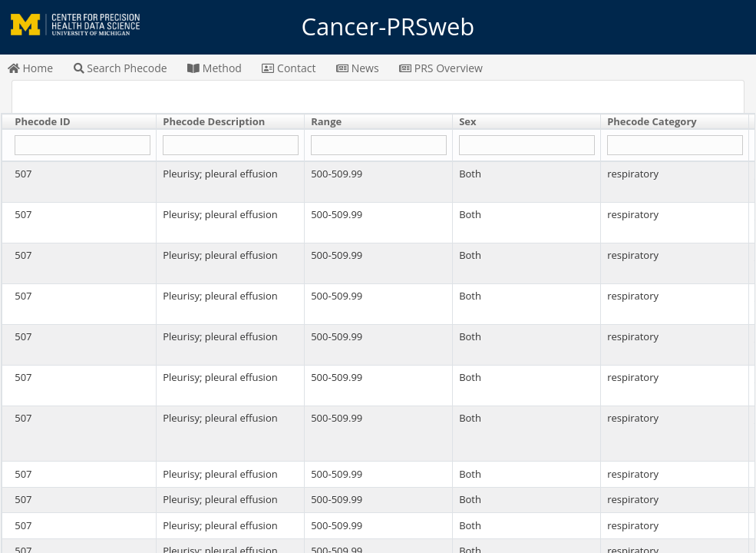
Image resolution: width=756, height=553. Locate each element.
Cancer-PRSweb (378, 27)
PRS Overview (441, 68)
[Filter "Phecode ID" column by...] (82, 146)
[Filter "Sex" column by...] (527, 146)
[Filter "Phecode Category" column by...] (675, 146)
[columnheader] (79, 122)
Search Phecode (120, 68)
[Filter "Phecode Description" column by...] (230, 146)
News (358, 68)
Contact (289, 68)
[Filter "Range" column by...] (378, 146)
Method (215, 68)
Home (30, 68)
